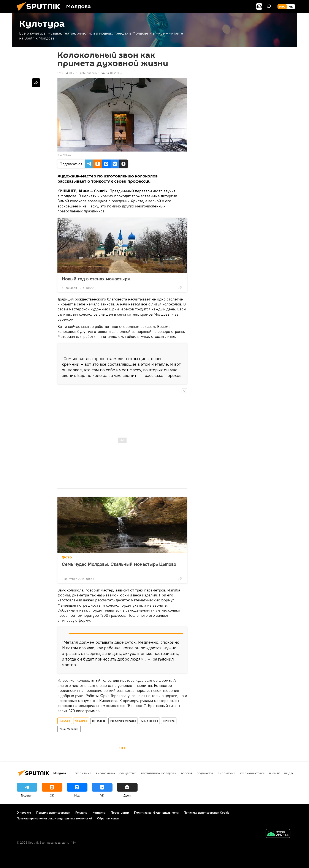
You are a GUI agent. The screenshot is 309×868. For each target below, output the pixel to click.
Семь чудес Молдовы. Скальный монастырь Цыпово (119, 567)
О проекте (24, 813)
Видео (289, 773)
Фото (67, 557)
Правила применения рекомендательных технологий (54, 818)
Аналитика (227, 773)
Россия (186, 773)
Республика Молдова (123, 721)
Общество (81, 721)
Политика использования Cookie (207, 813)
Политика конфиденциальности (156, 813)
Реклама (81, 813)
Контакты (99, 813)
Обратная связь (108, 818)
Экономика (105, 773)
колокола (169, 721)
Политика (83, 773)
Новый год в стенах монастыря (96, 279)
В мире (274, 773)
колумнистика (252, 773)
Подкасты (205, 773)
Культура (65, 721)
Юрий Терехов (149, 721)
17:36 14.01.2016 (68, 73)
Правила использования (53, 813)
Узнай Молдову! (69, 729)
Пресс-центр (120, 813)
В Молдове (99, 721)
